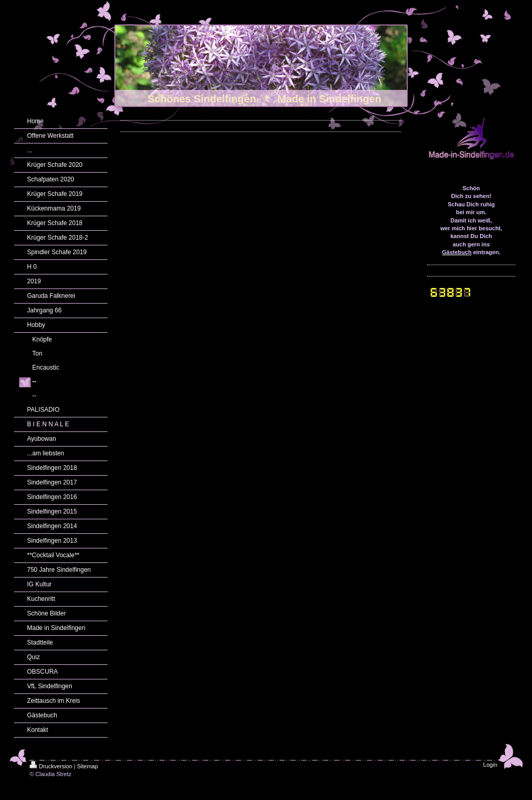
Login (490, 765)
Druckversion (51, 766)
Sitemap (87, 766)
